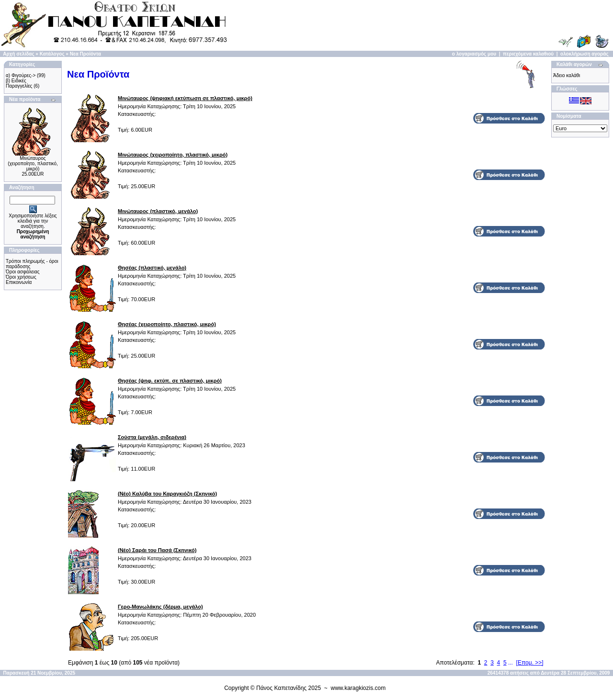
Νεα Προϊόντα (85, 54)
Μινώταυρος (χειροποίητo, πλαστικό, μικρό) (33, 164)
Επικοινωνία (19, 282)
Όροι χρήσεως (21, 277)
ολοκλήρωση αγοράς (585, 54)
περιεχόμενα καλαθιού (528, 54)
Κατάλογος (52, 54)
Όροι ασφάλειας (23, 272)
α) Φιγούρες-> (21, 75)
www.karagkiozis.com (358, 688)
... (511, 663)
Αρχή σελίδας (18, 54)
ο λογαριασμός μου (474, 54)
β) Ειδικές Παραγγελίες (19, 83)
